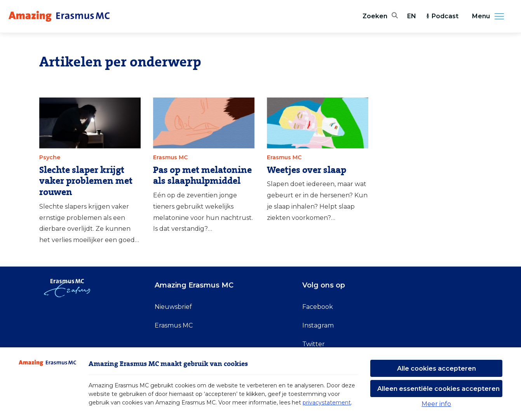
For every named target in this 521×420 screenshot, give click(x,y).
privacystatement (327, 403)
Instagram (318, 325)
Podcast (442, 16)
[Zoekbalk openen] (380, 16)
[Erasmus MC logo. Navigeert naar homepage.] (59, 16)
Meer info (436, 404)
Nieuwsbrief (173, 307)
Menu (490, 16)
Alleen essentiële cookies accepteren (438, 389)
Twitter (314, 344)
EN (412, 16)
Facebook (318, 307)
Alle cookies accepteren (436, 369)
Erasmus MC (174, 325)
